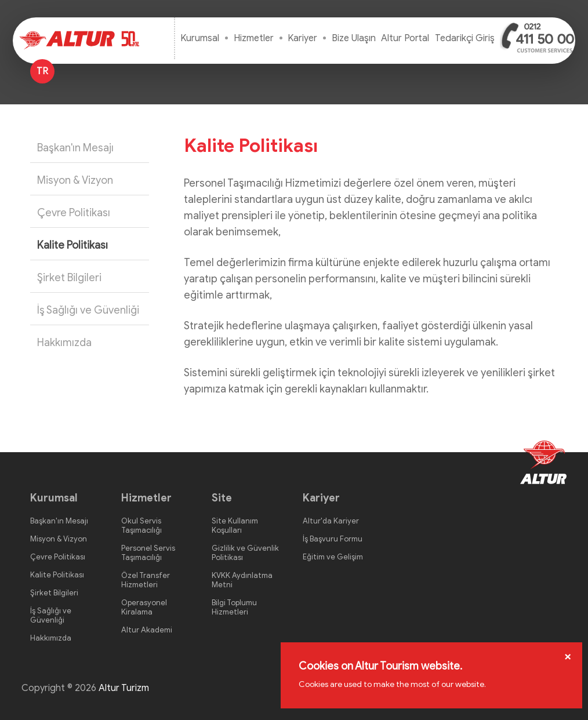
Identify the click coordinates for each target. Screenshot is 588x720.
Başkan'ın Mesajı (75, 148)
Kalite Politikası (72, 245)
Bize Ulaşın (354, 38)
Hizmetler (254, 38)
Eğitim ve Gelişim (333, 557)
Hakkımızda (64, 343)
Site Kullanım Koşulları (235, 526)
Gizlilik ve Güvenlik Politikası (245, 553)
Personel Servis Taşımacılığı (148, 553)
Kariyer (302, 38)
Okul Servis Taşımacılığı (141, 526)
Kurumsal (200, 38)
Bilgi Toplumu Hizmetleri (234, 607)
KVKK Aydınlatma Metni (242, 580)
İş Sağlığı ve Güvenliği (88, 310)
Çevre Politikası (74, 213)
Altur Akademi (147, 630)
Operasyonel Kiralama (144, 607)
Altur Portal (405, 38)
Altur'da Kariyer (331, 521)
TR (42, 71)
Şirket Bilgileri (69, 278)
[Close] (567, 657)
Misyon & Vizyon (75, 180)
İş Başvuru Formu (333, 539)
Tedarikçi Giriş (465, 38)
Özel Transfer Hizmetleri (146, 580)
